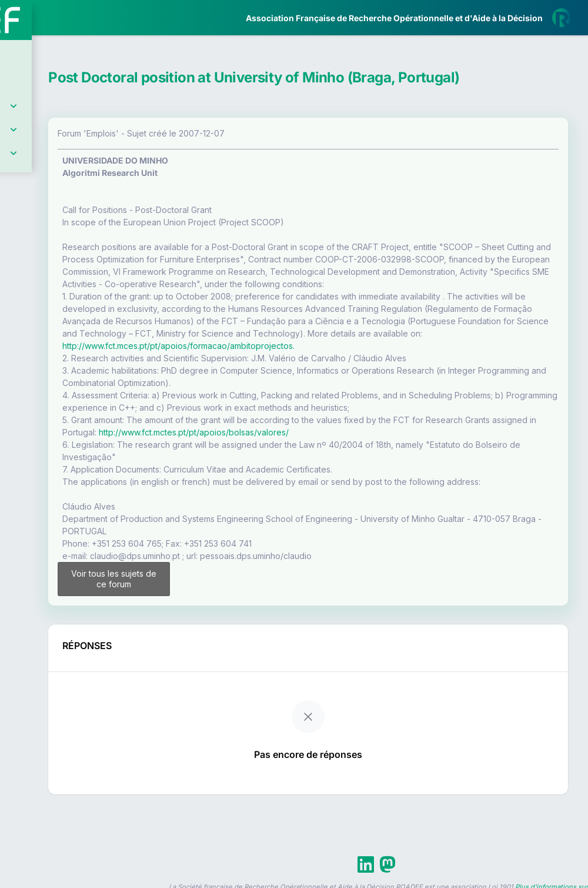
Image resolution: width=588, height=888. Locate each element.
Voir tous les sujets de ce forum (223, 652)
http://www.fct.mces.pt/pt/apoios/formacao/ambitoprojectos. (355, 389)
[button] (17, 349)
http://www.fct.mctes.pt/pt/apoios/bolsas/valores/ (432, 488)
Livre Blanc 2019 (60, 435)
